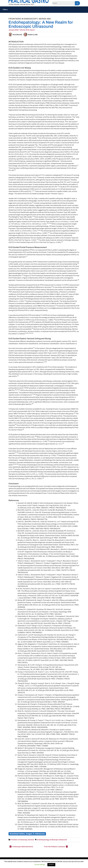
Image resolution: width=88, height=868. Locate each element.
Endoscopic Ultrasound (58, 840)
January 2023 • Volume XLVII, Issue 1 (22, 30)
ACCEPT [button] (51, 865)
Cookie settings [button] (40, 864)
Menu (5, 10)
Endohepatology (43, 840)
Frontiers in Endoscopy (19, 840)
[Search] (63, 3)
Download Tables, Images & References (27, 834)
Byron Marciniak (15, 34)
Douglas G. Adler (31, 34)
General (31, 840)
